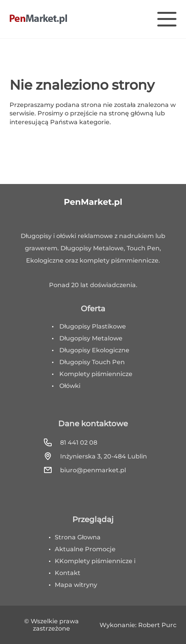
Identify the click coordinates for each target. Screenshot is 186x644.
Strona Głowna (78, 537)
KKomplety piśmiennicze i (95, 561)
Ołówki (70, 386)
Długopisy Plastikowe (93, 326)
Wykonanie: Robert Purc (138, 625)
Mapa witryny (76, 585)
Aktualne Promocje (85, 549)
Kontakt (68, 573)
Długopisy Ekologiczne (94, 350)
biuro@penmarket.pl (85, 470)
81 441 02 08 (70, 442)
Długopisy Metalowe (91, 338)
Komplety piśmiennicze (96, 374)
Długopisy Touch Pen (92, 362)
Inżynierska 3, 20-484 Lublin (95, 456)
